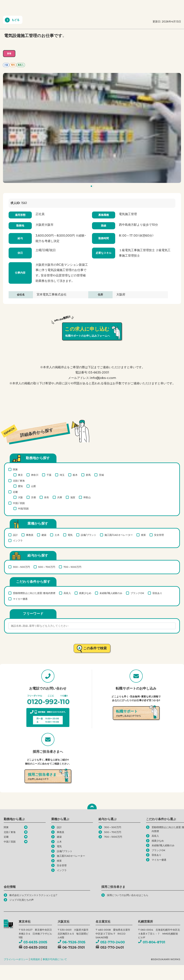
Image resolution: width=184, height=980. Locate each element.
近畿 (15, 492)
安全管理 (159, 535)
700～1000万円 (72, 567)
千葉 (49, 475)
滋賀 (73, 497)
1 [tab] (93, 187)
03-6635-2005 (33, 942)
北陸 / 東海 (19, 481)
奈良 (47, 497)
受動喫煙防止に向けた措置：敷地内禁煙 (34, 593)
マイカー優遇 (20, 599)
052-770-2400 (110, 942)
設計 (15, 535)
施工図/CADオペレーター (119, 535)
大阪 (20, 497)
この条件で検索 (95, 648)
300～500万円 (21, 567)
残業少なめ (85, 593)
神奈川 (35, 475)
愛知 (20, 486)
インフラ (18, 540)
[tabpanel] (92, 128)
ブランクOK (137, 593)
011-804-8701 (152, 942)
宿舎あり (157, 593)
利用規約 (35, 959)
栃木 (75, 475)
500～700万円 (47, 567)
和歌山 (87, 497)
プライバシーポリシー (16, 959)
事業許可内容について (55, 959)
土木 (57, 535)
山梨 (33, 486)
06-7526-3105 (71, 942)
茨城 (101, 475)
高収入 (67, 593)
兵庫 (60, 497)
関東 (15, 469)
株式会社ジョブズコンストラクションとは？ (33, 895)
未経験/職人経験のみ (111, 593)
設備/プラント (89, 535)
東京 (20, 475)
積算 (143, 535)
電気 (70, 535)
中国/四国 (23, 509)
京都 (33, 497)
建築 (44, 535)
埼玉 (62, 475)
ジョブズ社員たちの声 (22, 900)
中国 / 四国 (19, 503)
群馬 (88, 475)
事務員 (30, 535)
